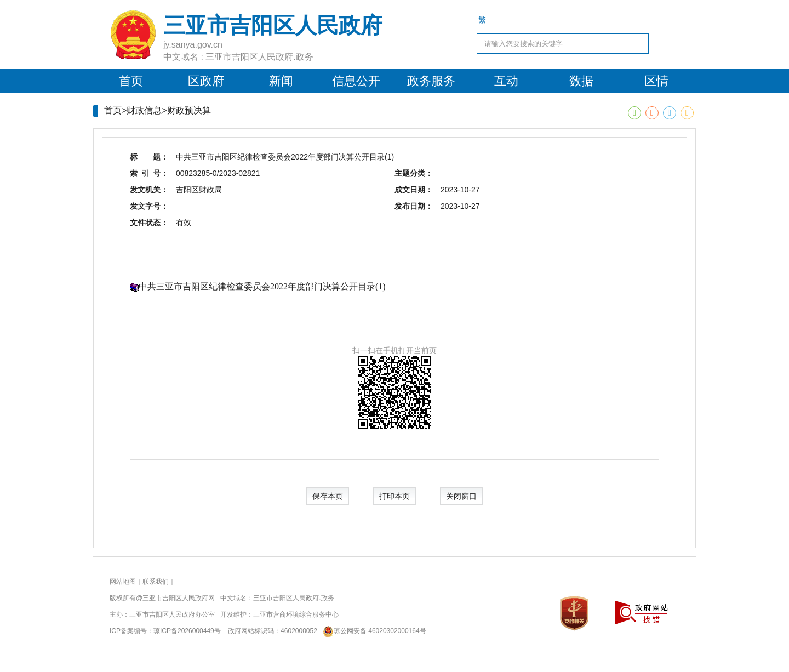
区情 (656, 81)
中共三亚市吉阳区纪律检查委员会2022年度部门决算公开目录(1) (262, 286)
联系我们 (156, 582)
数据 (581, 81)
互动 (506, 81)
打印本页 (395, 496)
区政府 (206, 81)
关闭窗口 (461, 496)
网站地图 (123, 582)
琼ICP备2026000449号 (187, 631)
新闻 (281, 81)
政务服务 (431, 81)
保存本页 (328, 496)
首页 (131, 81)
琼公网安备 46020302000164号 (372, 631)
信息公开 (356, 81)
